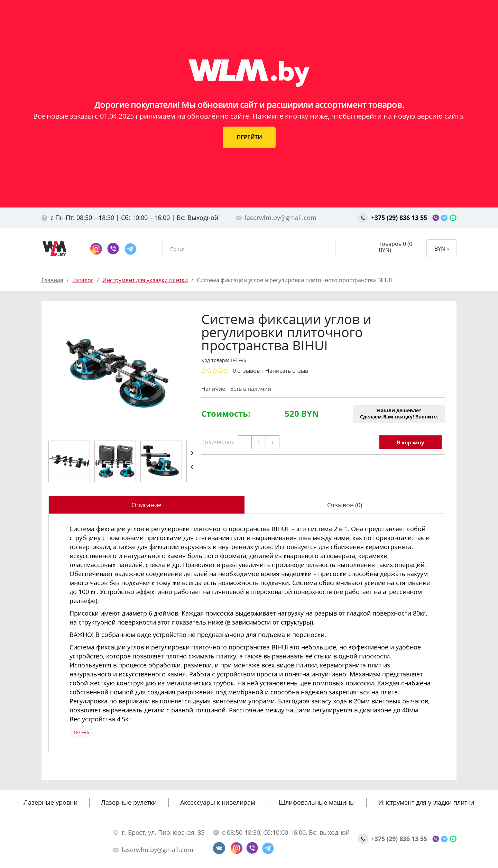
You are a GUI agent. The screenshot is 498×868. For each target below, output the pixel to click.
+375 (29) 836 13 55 (393, 218)
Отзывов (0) (345, 505)
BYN (442, 249)
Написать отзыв (287, 371)
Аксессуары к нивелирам (218, 802)
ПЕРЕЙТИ (249, 137)
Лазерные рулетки (129, 802)
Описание (146, 505)
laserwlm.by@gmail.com (276, 218)
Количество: (218, 442)
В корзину (411, 442)
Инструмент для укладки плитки (426, 802)
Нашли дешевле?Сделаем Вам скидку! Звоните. (399, 413)
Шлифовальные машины (317, 802)
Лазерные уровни (50, 802)
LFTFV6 (81, 732)
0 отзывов (246, 371)
